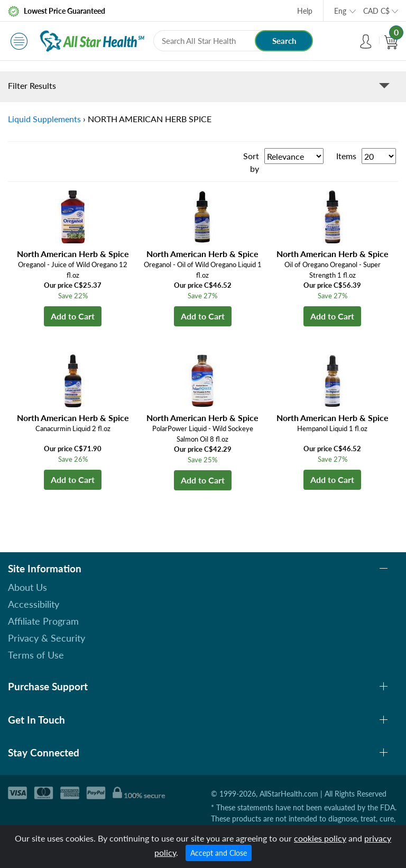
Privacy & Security (47, 638)
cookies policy (320, 838)
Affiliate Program (43, 621)
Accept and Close (219, 853)
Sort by (251, 162)
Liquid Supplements (44, 119)
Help (305, 11)
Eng (340, 11)
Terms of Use (36, 655)
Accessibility (34, 604)
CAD (376, 11)
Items (346, 156)
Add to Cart (73, 316)
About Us (27, 587)
